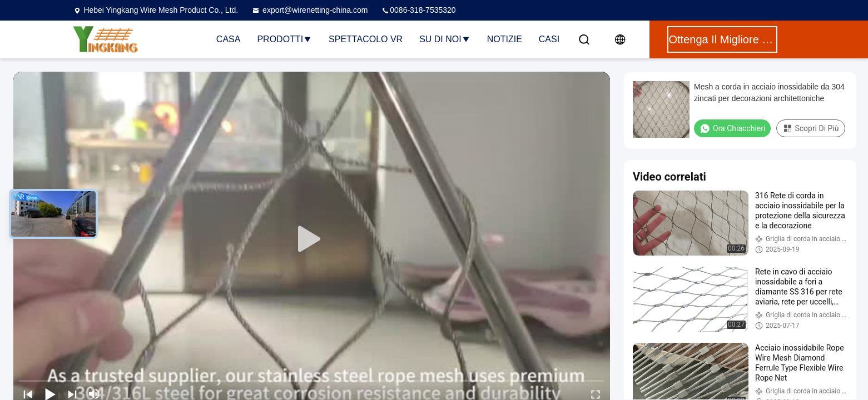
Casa (229, 39)
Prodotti (284, 39)
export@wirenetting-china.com (309, 10)
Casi (549, 39)
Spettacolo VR (366, 39)
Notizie (505, 39)
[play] (312, 239)
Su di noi (445, 39)
